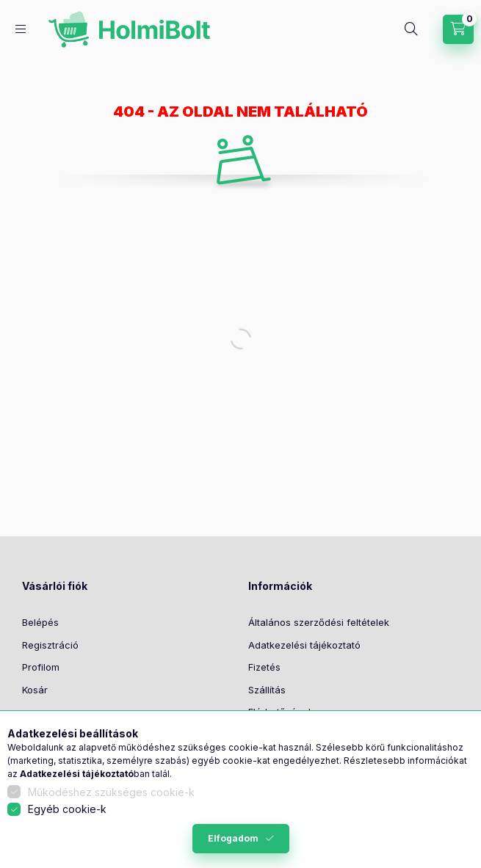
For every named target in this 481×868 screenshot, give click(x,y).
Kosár (35, 690)
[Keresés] (411, 29)
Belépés (40, 622)
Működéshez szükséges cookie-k (111, 792)
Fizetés (264, 667)
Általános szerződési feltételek (319, 622)
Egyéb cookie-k (67, 809)
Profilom (41, 667)
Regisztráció (50, 645)
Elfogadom (233, 838)
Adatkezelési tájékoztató (304, 645)
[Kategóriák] (21, 29)
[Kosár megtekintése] (458, 29)
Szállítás (267, 690)
